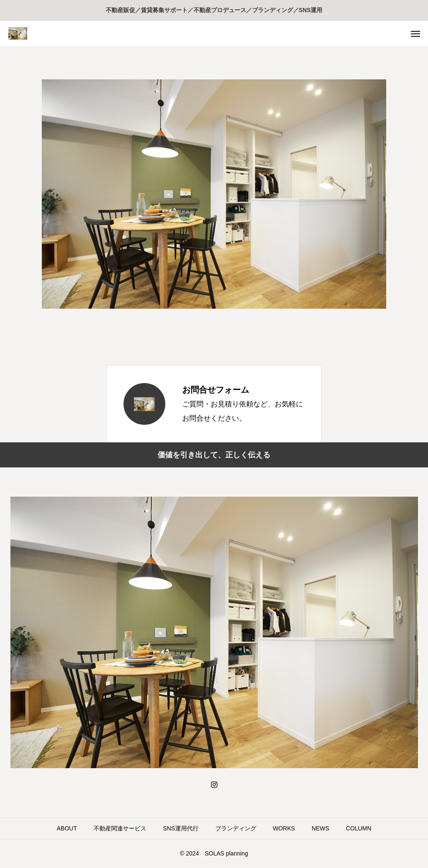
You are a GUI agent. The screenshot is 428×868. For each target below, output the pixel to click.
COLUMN (359, 828)
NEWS (321, 828)
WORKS (284, 828)
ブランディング (236, 828)
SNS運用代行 (181, 828)
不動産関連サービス (120, 828)
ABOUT (67, 828)
